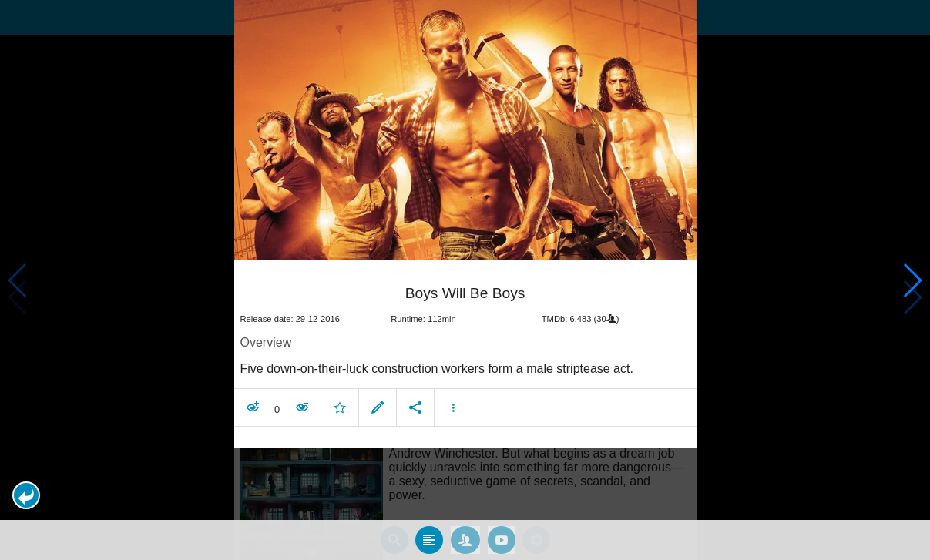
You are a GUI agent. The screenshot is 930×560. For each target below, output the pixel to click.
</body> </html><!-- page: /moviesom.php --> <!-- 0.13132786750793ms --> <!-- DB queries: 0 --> (465, 280)
